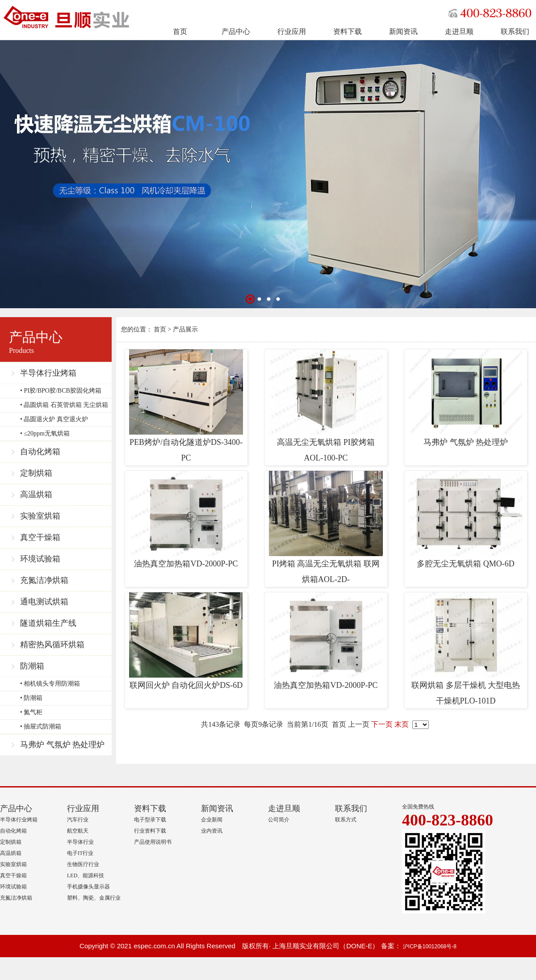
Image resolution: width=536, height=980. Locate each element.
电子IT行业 (80, 853)
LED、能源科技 (86, 875)
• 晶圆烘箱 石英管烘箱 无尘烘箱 (64, 405)
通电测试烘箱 (44, 602)
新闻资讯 (403, 31)
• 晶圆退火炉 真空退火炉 (54, 419)
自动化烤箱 (40, 452)
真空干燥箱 (40, 537)
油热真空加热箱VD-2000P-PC (186, 519)
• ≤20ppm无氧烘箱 (45, 433)
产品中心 (236, 31)
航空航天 (78, 831)
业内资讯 (212, 831)
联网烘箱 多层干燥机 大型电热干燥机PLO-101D (466, 649)
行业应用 (292, 31)
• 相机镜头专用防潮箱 (50, 684)
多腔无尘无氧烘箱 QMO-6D (466, 519)
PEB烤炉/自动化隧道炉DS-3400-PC (186, 406)
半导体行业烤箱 (48, 373)
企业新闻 (212, 820)
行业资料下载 (150, 831)
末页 (402, 724)
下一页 (382, 724)
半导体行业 (80, 842)
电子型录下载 (150, 820)
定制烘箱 (36, 473)
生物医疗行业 (83, 864)
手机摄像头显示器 (88, 887)
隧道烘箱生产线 (48, 623)
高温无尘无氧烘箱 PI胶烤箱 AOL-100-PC (326, 406)
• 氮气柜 (31, 712)
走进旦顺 (459, 31)
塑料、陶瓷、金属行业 (94, 898)
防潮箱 (32, 666)
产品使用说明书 (153, 842)
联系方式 (346, 820)
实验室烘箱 (40, 516)
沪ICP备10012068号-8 (430, 946)
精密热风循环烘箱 (52, 645)
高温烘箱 (36, 494)
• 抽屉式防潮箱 (41, 727)
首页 (180, 31)
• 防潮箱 (31, 698)
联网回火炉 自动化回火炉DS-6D (186, 641)
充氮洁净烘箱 (44, 580)
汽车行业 (78, 820)
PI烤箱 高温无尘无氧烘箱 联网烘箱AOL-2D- (326, 527)
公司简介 (279, 820)
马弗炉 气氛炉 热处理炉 (62, 745)
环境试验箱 (40, 559)
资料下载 (348, 31)
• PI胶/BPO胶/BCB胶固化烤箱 (61, 391)
